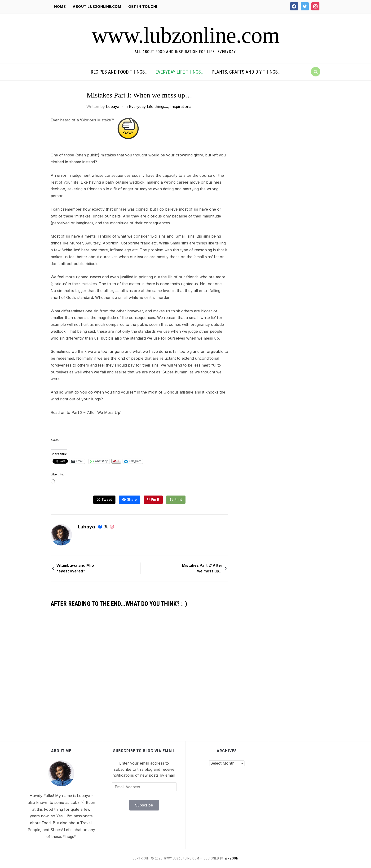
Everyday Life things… (179, 72)
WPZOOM (232, 858)
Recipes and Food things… (119, 72)
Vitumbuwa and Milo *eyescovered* (75, 568)
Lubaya (113, 106)
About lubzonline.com (97, 7)
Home (60, 7)
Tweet (107, 499)
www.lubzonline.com (185, 35)
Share (132, 499)
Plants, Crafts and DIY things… (246, 72)
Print (178, 499)
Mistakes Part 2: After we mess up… (202, 568)
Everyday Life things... (148, 106)
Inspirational (181, 106)
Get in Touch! (143, 7)
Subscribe (144, 805)
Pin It (155, 499)
